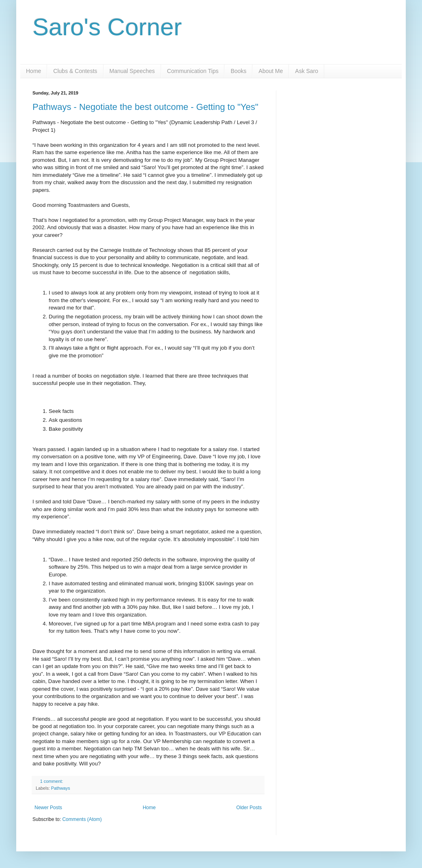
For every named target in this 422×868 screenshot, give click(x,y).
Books (238, 71)
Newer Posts (48, 808)
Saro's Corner (107, 27)
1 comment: (52, 781)
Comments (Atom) (82, 819)
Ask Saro (307, 71)
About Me (271, 71)
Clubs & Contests (75, 71)
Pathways (61, 788)
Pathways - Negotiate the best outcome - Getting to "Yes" (145, 107)
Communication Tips (193, 71)
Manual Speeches (132, 71)
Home (33, 71)
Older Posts (249, 808)
